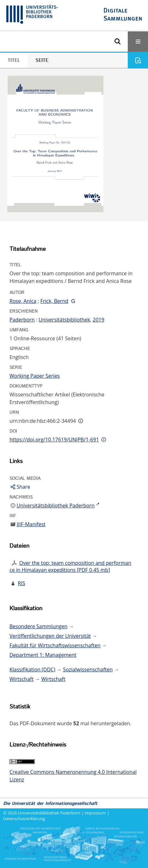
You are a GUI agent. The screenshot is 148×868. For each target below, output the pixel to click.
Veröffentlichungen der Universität (50, 636)
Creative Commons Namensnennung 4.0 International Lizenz (73, 776)
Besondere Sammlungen (38, 626)
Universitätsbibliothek (64, 320)
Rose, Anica (23, 301)
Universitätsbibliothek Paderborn (49, 813)
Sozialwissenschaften (88, 669)
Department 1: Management (43, 655)
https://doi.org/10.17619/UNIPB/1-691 (54, 440)
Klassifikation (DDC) (32, 669)
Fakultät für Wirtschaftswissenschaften (55, 645)
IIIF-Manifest (31, 524)
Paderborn (22, 320)
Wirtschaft (22, 679)
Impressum (96, 813)
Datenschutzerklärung (24, 819)
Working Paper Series (35, 376)
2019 (99, 320)
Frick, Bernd (54, 301)
